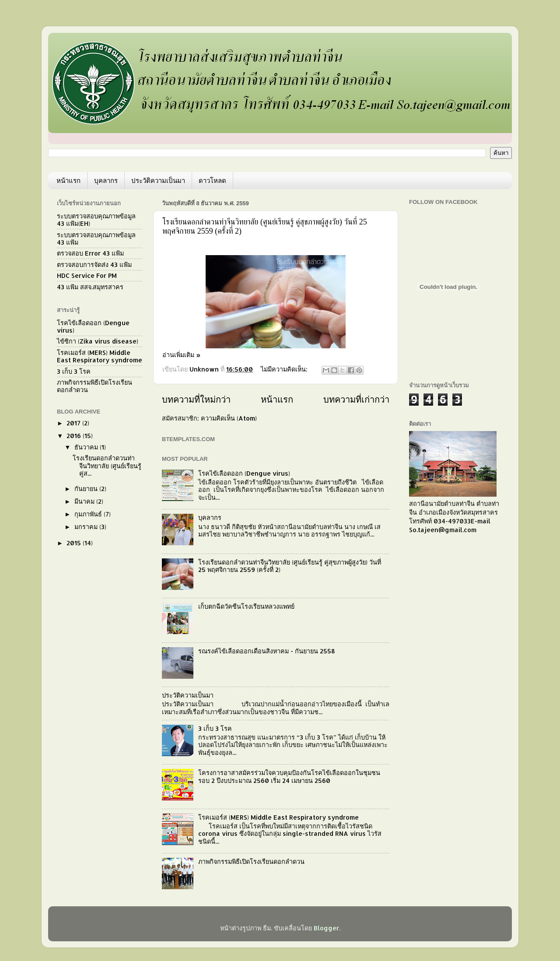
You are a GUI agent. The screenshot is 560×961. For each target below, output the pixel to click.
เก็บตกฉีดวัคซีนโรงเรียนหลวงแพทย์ (246, 606)
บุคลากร (106, 181)
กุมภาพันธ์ (89, 514)
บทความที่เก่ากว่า (356, 399)
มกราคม (87, 527)
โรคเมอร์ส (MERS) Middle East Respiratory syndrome (278, 817)
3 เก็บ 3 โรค (215, 728)
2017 (74, 423)
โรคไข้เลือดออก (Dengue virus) (244, 473)
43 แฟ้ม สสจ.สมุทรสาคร (90, 287)
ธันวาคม (87, 447)
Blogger (326, 928)
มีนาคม (85, 501)
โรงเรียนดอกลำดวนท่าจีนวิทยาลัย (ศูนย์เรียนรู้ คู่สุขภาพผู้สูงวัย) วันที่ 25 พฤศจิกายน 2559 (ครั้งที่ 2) (290, 566)
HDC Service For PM (87, 275)
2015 (75, 543)
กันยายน (87, 489)
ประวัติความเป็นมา (158, 181)
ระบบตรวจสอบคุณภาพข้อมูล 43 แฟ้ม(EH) (96, 220)
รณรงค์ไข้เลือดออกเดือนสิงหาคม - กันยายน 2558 (267, 651)
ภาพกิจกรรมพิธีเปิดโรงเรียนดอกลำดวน (251, 861)
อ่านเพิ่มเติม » (181, 355)
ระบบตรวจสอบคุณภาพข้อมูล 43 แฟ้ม (96, 238)
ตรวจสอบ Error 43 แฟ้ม (90, 253)
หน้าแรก (68, 181)
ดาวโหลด (212, 181)
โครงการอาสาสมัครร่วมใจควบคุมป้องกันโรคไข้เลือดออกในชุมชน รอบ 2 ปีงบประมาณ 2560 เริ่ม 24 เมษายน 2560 (289, 776)
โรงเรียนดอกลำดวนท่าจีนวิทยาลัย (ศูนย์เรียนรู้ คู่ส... (107, 466)
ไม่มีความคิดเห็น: (285, 369)
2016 (75, 436)
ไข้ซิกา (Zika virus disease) (98, 341)
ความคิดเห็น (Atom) (229, 418)
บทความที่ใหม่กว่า (196, 399)
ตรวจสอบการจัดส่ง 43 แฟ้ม (94, 265)
